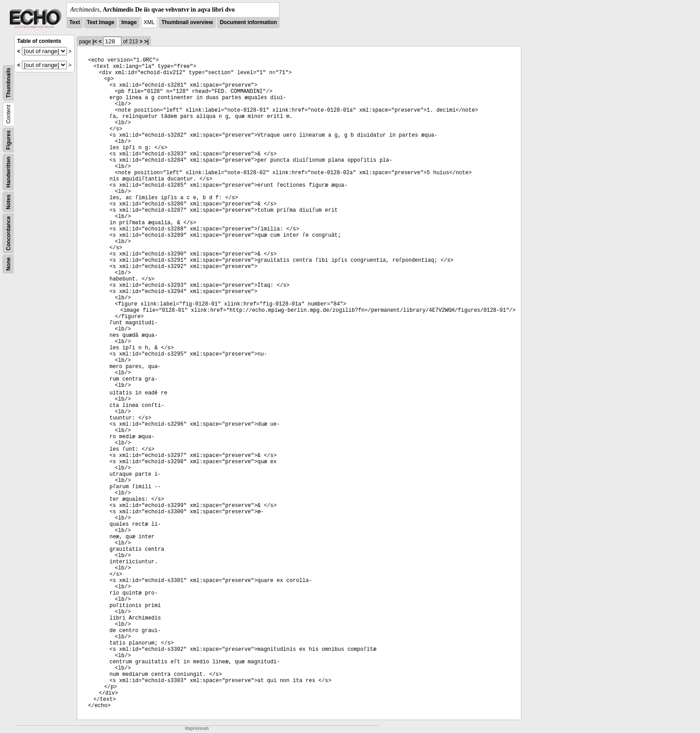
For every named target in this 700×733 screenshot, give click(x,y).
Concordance (8, 233)
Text (75, 22)
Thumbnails (8, 83)
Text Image (100, 22)
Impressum (197, 728)
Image (129, 22)
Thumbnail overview (187, 22)
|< (95, 42)
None (8, 264)
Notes (8, 202)
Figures (8, 140)
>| (146, 42)
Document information (248, 22)
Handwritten (8, 172)
